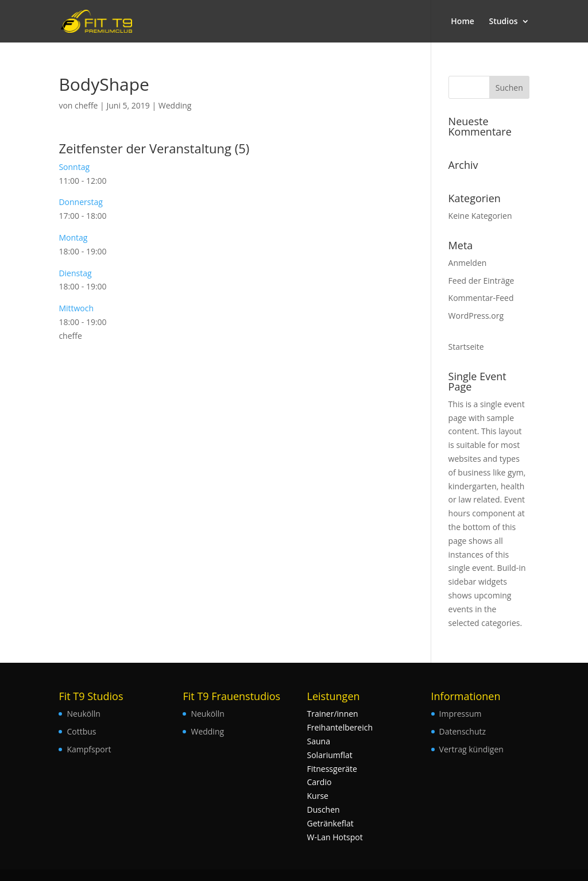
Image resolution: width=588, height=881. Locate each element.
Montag (73, 237)
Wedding (175, 105)
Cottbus (81, 731)
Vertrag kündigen (471, 749)
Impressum (461, 714)
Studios (503, 22)
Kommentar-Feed (481, 298)
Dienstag (75, 273)
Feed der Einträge (481, 281)
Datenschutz (463, 731)
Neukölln (83, 714)
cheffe (86, 105)
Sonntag (74, 167)
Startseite (466, 347)
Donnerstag (80, 202)
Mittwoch (76, 308)
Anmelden (468, 263)
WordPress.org (476, 316)
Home (463, 22)
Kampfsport (89, 749)
